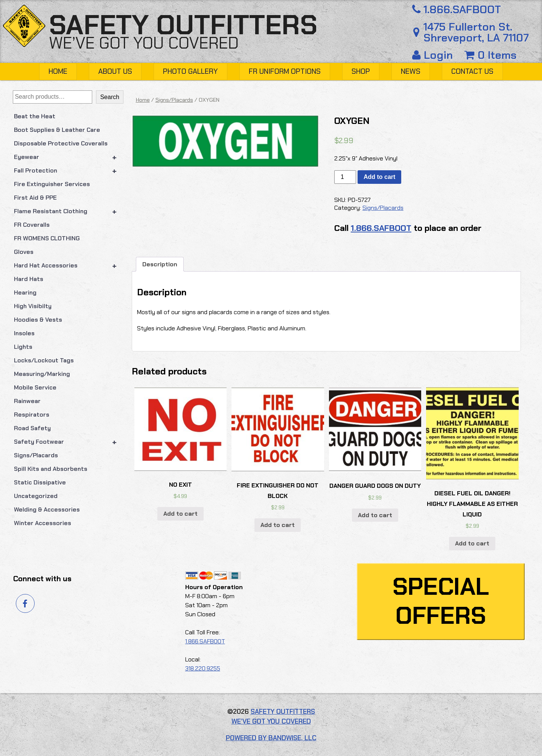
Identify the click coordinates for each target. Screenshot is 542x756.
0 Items (490, 55)
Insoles (24, 333)
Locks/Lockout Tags (44, 360)
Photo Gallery (190, 71)
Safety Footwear (69, 442)
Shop (361, 71)
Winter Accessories (43, 523)
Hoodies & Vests (38, 320)
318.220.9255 (203, 668)
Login (434, 55)
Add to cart (379, 177)
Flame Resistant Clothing (69, 211)
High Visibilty (33, 306)
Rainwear (27, 401)
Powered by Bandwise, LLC (271, 738)
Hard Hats (29, 279)
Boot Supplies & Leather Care (57, 130)
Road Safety (32, 428)
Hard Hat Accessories (69, 266)
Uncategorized (36, 496)
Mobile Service (35, 387)
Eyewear (69, 157)
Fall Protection (69, 171)
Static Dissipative (40, 482)
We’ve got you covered (144, 43)
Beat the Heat (35, 116)
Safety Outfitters (183, 25)
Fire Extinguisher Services (52, 184)
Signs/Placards (36, 455)
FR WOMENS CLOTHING (47, 238)
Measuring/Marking (42, 374)
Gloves (24, 252)
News (411, 71)
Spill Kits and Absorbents (51, 469)
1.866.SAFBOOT (455, 10)
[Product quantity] (345, 177)
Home (58, 71)
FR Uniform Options (285, 71)
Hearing (25, 292)
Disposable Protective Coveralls (61, 143)
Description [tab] (160, 264)
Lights (23, 347)
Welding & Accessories (47, 509)
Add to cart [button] (180, 514)
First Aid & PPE (35, 198)
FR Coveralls (32, 225)
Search (110, 97)
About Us (115, 71)
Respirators (32, 415)
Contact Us (472, 71)
